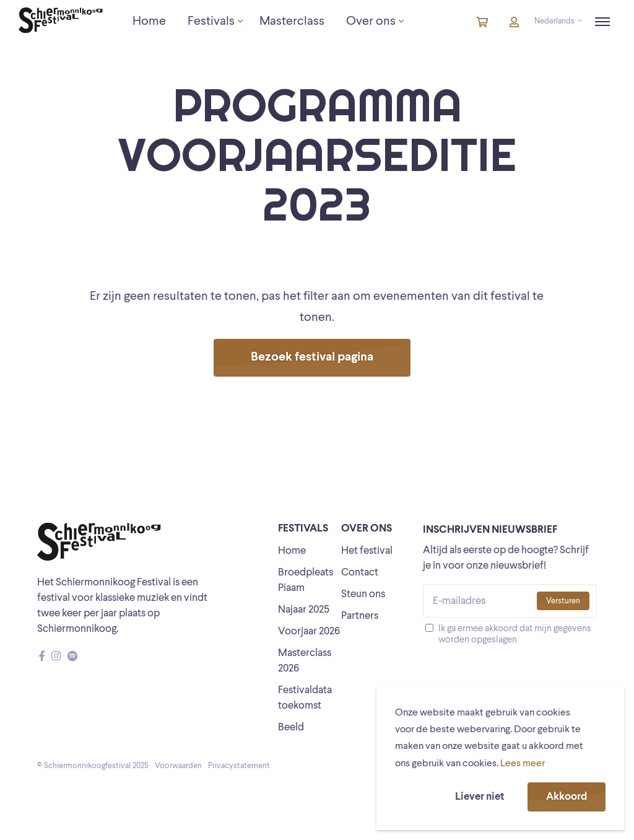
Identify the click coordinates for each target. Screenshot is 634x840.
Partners (360, 616)
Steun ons (363, 594)
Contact (360, 573)
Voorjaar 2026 (309, 632)
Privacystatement (239, 766)
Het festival (367, 551)
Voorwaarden (178, 766)
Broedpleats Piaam (306, 580)
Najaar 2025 (304, 610)
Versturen (563, 601)
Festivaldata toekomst (305, 698)
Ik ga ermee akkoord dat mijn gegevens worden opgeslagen (515, 635)
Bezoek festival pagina (312, 357)
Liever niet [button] (480, 797)
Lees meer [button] (523, 764)
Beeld (291, 728)
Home (292, 551)
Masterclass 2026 (305, 661)
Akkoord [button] (567, 797)
